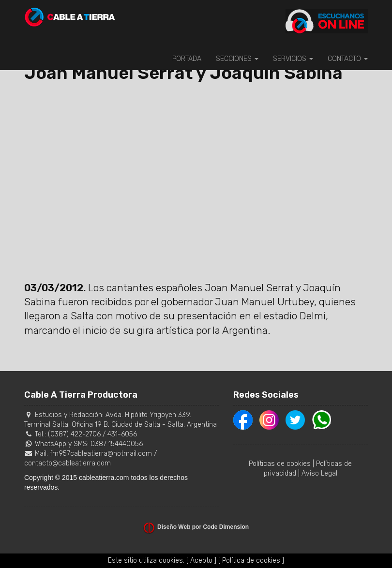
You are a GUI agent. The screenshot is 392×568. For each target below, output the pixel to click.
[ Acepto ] (201, 561)
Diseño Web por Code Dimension (203, 527)
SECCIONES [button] (237, 59)
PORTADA (187, 59)
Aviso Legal (319, 473)
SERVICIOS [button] (293, 59)
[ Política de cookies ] (251, 561)
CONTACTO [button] (348, 59)
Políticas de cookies (280, 464)
